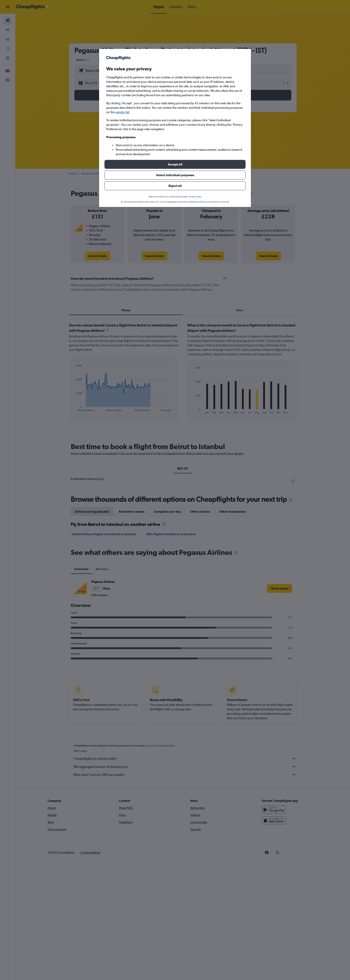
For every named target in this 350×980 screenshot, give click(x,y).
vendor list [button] (122, 112)
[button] (175, 164)
